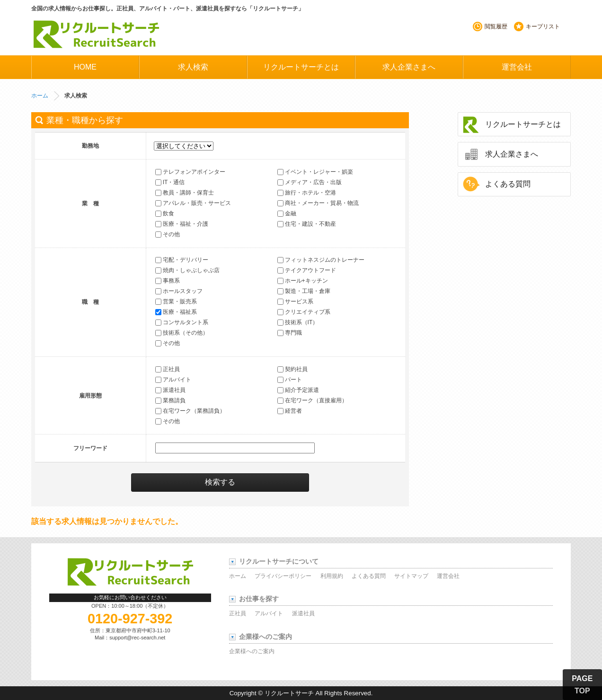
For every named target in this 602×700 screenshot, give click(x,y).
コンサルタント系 (182, 323)
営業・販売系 (176, 302)
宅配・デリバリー (182, 260)
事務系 (168, 281)
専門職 (290, 333)
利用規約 (332, 576)
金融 (287, 213)
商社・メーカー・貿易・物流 (318, 203)
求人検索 (193, 67)
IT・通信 (170, 182)
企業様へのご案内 (252, 651)
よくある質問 (508, 184)
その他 (168, 234)
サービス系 (295, 302)
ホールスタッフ (179, 292)
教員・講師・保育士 (185, 193)
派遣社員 (170, 390)
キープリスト (543, 27)
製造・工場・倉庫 (304, 292)
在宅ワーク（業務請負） (190, 411)
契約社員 (292, 369)
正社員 (168, 369)
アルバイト (173, 380)
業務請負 (170, 400)
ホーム (40, 96)
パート (290, 380)
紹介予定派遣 (298, 390)
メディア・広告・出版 (310, 182)
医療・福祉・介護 (182, 224)
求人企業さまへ (409, 67)
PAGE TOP (582, 685)
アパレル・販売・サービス (193, 203)
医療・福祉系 (176, 312)
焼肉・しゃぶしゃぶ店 (187, 271)
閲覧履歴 (496, 27)
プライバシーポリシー (283, 576)
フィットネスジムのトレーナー (321, 260)
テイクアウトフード (307, 271)
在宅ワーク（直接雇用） (312, 400)
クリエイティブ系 (304, 312)
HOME (85, 67)
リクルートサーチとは (301, 67)
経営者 (290, 411)
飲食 (165, 213)
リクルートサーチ (96, 35)
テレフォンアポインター (190, 172)
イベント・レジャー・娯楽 (315, 172)
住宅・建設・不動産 (307, 224)
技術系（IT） (298, 323)
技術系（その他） (182, 333)
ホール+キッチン (303, 281)
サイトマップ (411, 576)
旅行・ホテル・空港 (307, 193)
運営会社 (517, 67)
